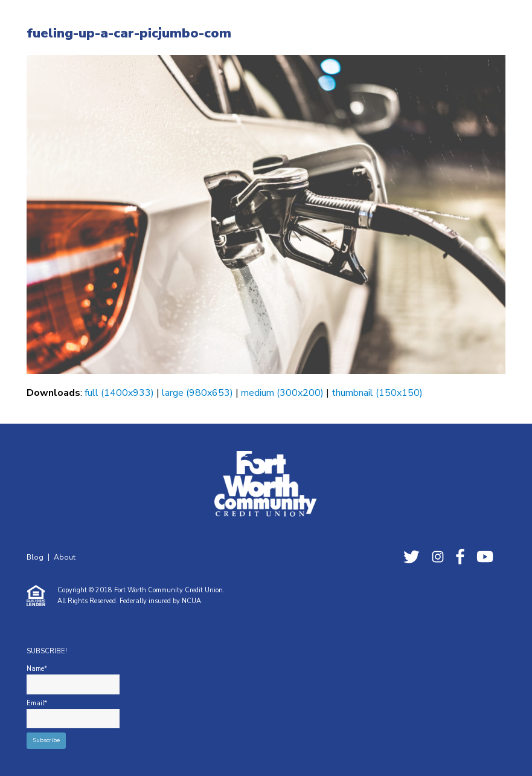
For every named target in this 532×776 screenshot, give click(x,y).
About (65, 557)
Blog (35, 557)
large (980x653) (197, 393)
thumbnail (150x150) (377, 393)
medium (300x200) (282, 393)
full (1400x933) (119, 393)
